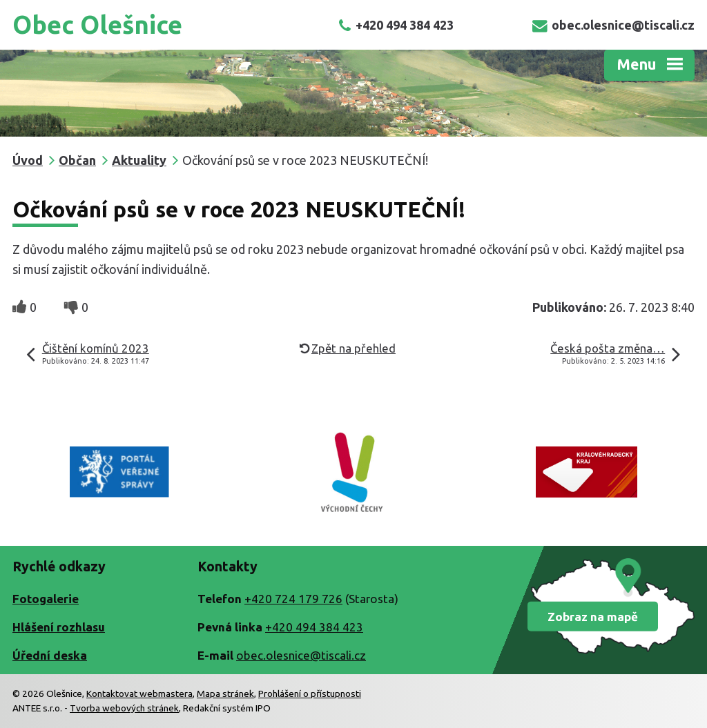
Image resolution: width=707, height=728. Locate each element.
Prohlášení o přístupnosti (310, 693)
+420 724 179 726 (293, 599)
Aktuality (139, 160)
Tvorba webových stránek (124, 708)
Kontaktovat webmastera (139, 693)
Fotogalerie (46, 599)
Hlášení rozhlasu (59, 627)
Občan (77, 160)
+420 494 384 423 (396, 25)
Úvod (28, 160)
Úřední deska (50, 655)
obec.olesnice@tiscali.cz (613, 25)
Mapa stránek (225, 693)
